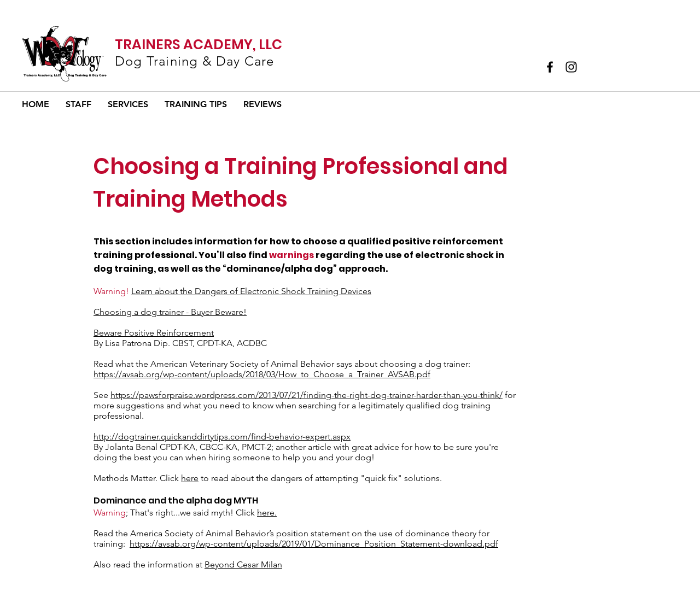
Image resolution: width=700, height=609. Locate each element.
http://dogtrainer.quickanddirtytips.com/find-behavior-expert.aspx (222, 437)
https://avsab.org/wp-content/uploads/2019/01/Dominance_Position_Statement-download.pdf (314, 544)
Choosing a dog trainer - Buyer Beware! (170, 312)
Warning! (111, 291)
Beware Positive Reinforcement (154, 333)
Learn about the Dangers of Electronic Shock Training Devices (251, 291)
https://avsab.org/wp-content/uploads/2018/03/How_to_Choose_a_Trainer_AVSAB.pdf (262, 374)
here (190, 478)
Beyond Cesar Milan (243, 564)
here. (267, 513)
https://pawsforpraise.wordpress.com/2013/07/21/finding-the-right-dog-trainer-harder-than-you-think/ (307, 395)
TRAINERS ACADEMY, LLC (199, 45)
